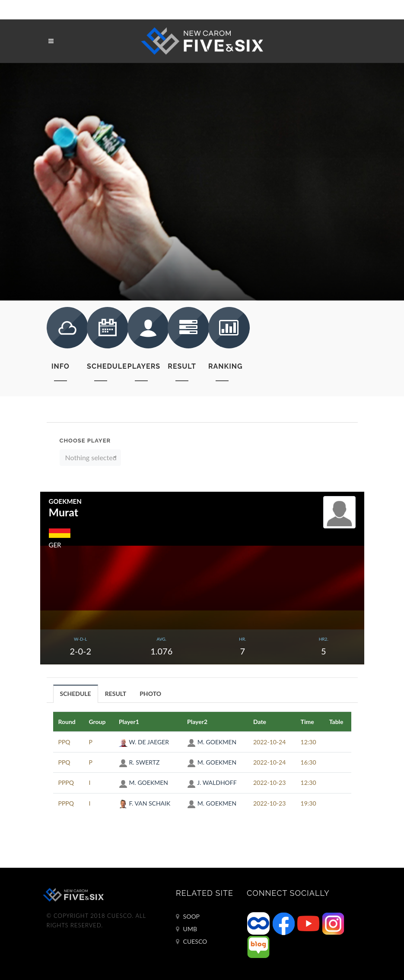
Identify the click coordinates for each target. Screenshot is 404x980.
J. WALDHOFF (212, 782)
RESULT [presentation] (116, 694)
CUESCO (191, 942)
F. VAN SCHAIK (145, 803)
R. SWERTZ (139, 762)
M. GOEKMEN (212, 742)
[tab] (76, 694)
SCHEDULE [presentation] (76, 694)
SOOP (188, 917)
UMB (186, 929)
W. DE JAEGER (144, 742)
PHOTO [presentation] (150, 694)
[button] (91, 458)
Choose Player (85, 441)
